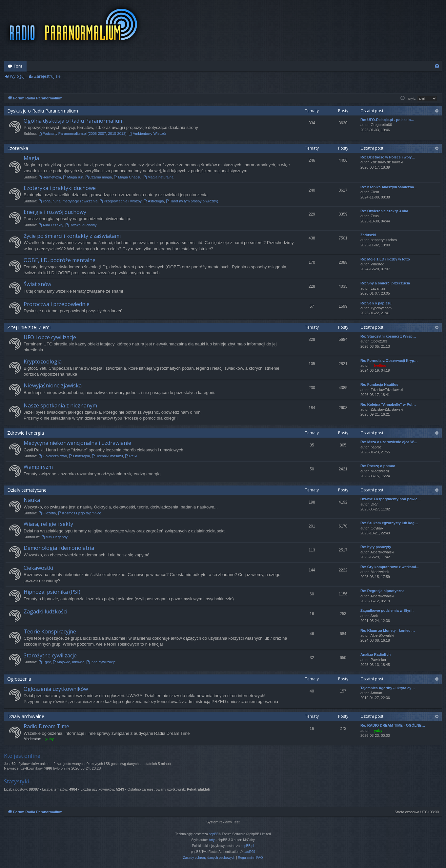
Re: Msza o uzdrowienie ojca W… (389, 442)
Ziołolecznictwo (53, 456)
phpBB (214, 834)
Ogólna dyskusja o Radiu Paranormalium (74, 121)
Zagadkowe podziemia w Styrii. (387, 610)
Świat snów (37, 284)
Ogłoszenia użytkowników (56, 689)
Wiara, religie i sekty (48, 524)
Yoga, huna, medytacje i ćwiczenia (68, 201)
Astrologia (154, 201)
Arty (212, 840)
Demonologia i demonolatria (59, 548)
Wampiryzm (38, 467)
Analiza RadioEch (375, 654)
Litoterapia (79, 456)
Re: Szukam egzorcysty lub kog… (389, 523)
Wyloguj (17, 76)
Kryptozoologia (43, 362)
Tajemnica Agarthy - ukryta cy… (388, 688)
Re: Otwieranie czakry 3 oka (384, 211)
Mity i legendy (54, 537)
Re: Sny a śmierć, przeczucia (385, 283)
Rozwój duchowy (81, 225)
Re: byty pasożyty (376, 547)
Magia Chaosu (128, 177)
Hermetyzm (50, 177)
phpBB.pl (247, 846)
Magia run (73, 177)
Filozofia (47, 513)
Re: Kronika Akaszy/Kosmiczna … (389, 187)
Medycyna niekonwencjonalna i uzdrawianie (77, 443)
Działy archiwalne (26, 716)
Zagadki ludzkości (45, 611)
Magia (31, 158)
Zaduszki (368, 235)
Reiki (131, 456)
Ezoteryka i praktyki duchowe (60, 188)
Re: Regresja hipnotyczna (382, 591)
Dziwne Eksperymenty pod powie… (391, 499)
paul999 (250, 852)
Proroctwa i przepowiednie (57, 304)
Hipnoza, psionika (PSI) (52, 592)
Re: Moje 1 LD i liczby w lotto (385, 259)
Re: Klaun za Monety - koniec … (388, 630)
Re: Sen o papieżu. (376, 303)
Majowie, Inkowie (69, 662)
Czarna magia (99, 177)
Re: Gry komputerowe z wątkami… (390, 567)
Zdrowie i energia (26, 433)
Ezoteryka (18, 148)
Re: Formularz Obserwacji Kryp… (389, 361)
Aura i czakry (51, 225)
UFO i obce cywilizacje (50, 337)
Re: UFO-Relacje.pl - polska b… (387, 120)
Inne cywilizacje (101, 662)
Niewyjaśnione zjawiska (53, 385)
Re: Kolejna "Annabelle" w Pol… (388, 404)
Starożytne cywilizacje (50, 655)
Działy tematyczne (27, 490)
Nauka (32, 500)
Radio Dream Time (46, 726)
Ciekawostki (38, 568)
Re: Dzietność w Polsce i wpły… (388, 157)
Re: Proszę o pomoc (378, 466)
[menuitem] (437, 66)
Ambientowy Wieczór (148, 134)
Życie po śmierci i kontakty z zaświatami (72, 236)
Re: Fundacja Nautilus (379, 384)
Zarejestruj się (47, 76)
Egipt (45, 662)
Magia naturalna (158, 177)
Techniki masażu (108, 456)
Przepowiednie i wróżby (120, 201)
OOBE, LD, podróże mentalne (60, 260)
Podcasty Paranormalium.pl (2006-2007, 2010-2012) (82, 134)
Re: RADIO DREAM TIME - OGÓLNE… (393, 725)
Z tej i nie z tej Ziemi (29, 327)
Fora (18, 66)
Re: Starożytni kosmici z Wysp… (388, 336)
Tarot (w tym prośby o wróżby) (192, 201)
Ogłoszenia (19, 679)
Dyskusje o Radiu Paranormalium (43, 111)
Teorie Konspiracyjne (50, 631)
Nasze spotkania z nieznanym (60, 405)
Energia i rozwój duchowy (55, 212)
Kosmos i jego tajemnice (80, 513)
